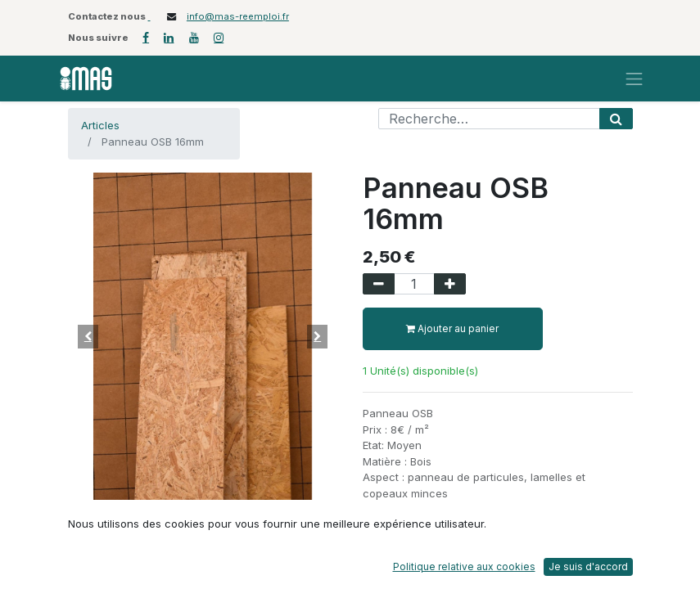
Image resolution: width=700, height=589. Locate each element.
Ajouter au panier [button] (452, 328)
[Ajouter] (450, 284)
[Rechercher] (616, 119)
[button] (88, 336)
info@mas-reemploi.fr (238, 16)
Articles (100, 125)
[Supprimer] (379, 284)
